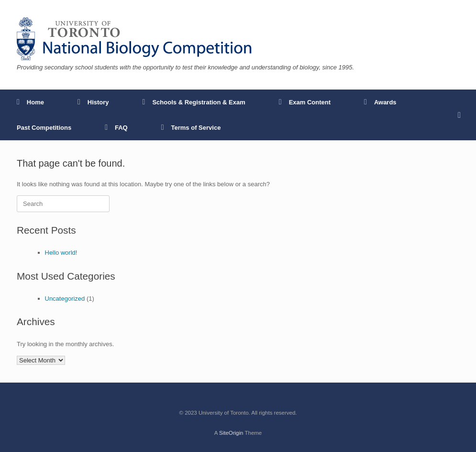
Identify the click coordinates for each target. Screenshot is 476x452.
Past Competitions (44, 128)
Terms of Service (191, 128)
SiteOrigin (231, 433)
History (93, 102)
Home (30, 102)
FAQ (116, 128)
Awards (380, 102)
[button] (462, 115)
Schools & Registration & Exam (194, 102)
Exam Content (305, 102)
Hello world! (61, 253)
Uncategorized (65, 299)
